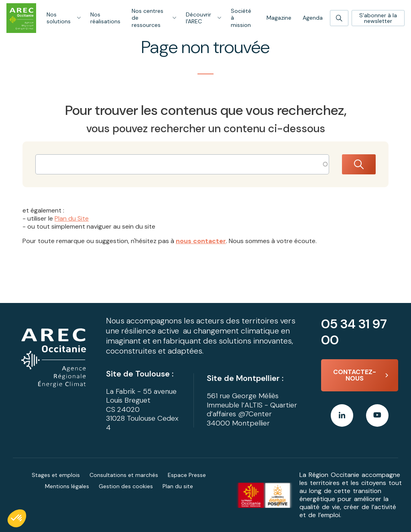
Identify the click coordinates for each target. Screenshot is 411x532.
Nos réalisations (105, 18)
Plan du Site (72, 218)
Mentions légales (67, 486)
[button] (17, 518)
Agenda (313, 18)
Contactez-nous (355, 375)
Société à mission (241, 18)
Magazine (279, 18)
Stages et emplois (56, 475)
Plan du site (178, 486)
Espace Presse (187, 475)
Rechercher (359, 164)
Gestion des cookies (126, 486)
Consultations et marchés (124, 475)
